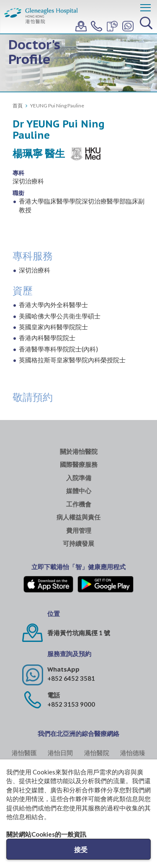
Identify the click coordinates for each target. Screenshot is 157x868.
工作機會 (79, 504)
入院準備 (79, 478)
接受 (81, 849)
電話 (54, 695)
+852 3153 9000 (71, 704)
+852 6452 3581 (71, 678)
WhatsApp (63, 669)
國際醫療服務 (79, 465)
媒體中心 (79, 491)
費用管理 (79, 531)
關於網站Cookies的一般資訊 (46, 834)
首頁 (18, 106)
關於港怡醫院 (79, 452)
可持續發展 (78, 543)
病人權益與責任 (78, 517)
